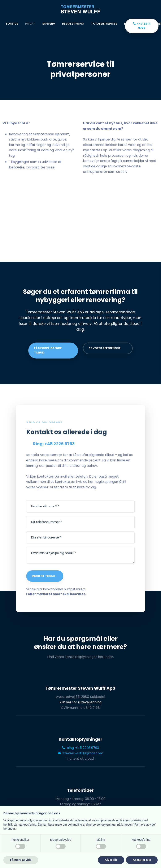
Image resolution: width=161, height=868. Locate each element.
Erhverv (49, 24)
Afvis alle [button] (111, 860)
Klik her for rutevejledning (80, 702)
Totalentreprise (104, 24)
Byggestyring (73, 24)
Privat (30, 24)
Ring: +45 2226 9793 (80, 748)
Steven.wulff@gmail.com (80, 753)
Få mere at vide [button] (21, 860)
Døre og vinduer (137, 24)
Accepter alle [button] (142, 860)
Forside (12, 24)
